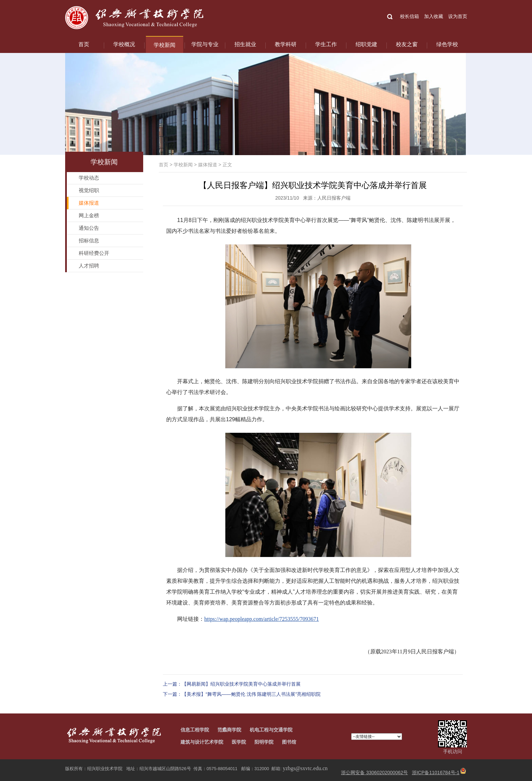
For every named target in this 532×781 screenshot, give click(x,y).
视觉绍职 (89, 190)
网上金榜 (89, 215)
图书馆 (289, 742)
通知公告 (89, 228)
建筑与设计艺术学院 (202, 742)
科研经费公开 (94, 253)
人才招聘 (89, 266)
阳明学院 (264, 742)
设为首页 (458, 16)
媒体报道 (208, 165)
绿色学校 (447, 44)
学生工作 (326, 44)
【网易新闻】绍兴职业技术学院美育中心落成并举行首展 (241, 684)
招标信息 (89, 240)
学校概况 (124, 44)
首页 (84, 44)
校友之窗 (407, 44)
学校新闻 (165, 45)
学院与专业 (205, 44)
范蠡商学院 (229, 730)
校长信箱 (410, 16)
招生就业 (245, 44)
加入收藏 (434, 16)
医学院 (239, 742)
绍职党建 (366, 44)
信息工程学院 (195, 730)
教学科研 (286, 44)
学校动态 (89, 178)
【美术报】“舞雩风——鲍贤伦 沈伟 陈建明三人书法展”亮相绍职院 (251, 694)
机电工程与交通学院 (271, 730)
